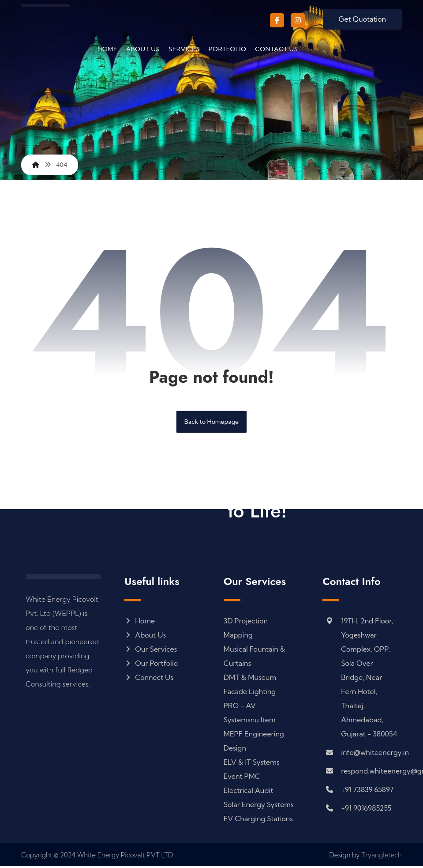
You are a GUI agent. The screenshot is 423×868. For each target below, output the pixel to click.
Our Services (151, 650)
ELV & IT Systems (252, 763)
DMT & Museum (250, 679)
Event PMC (242, 777)
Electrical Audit (249, 792)
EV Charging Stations (258, 820)
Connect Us (149, 679)
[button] (277, 20)
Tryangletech (382, 857)
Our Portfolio (151, 664)
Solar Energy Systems (259, 806)
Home (140, 622)
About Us (145, 636)
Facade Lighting (250, 693)
